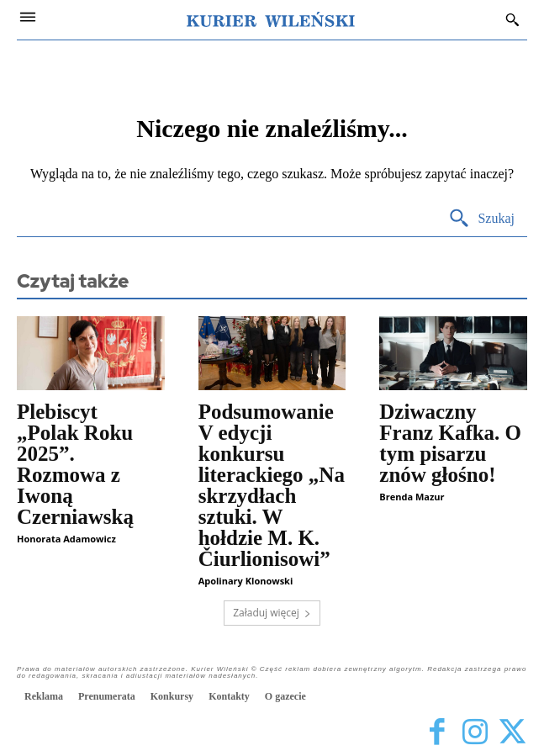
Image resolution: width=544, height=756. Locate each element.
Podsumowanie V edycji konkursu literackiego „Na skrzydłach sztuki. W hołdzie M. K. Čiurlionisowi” (272, 485)
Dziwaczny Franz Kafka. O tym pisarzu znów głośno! (450, 443)
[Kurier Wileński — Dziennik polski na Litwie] (271, 19)
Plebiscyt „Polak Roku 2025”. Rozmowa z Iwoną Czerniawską (75, 464)
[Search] (481, 219)
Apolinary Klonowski (246, 581)
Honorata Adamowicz (66, 539)
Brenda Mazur (412, 497)
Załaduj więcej (272, 613)
